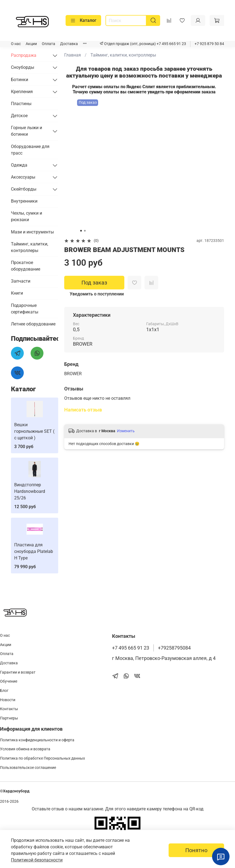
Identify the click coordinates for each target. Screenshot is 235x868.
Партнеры (9, 718)
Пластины (21, 104)
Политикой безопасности (37, 860)
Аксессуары (23, 177)
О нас (16, 44)
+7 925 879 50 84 (209, 44)
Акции (31, 44)
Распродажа (24, 55)
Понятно (196, 850)
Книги (17, 293)
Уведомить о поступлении (97, 294)
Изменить (126, 431)
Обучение (9, 681)
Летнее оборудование (33, 324)
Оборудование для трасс (30, 150)
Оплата (49, 44)
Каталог (83, 20)
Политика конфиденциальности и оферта (37, 740)
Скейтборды (24, 189)
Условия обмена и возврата (25, 749)
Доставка (69, 44)
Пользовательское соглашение (28, 768)
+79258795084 (174, 648)
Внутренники (24, 201)
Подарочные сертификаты (25, 309)
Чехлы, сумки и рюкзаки (27, 216)
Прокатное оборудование (26, 266)
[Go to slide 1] (81, 231)
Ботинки (20, 80)
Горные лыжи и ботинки (27, 131)
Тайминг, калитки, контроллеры (123, 55)
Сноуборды (23, 67)
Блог (4, 691)
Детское (19, 116)
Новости (8, 700)
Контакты (9, 709)
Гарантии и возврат (18, 672)
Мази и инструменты (32, 232)
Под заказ (94, 283)
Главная (73, 55)
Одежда (19, 165)
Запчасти (21, 281)
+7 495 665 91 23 (171, 44)
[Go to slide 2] (85, 231)
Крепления (22, 92)
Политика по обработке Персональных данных (42, 758)
